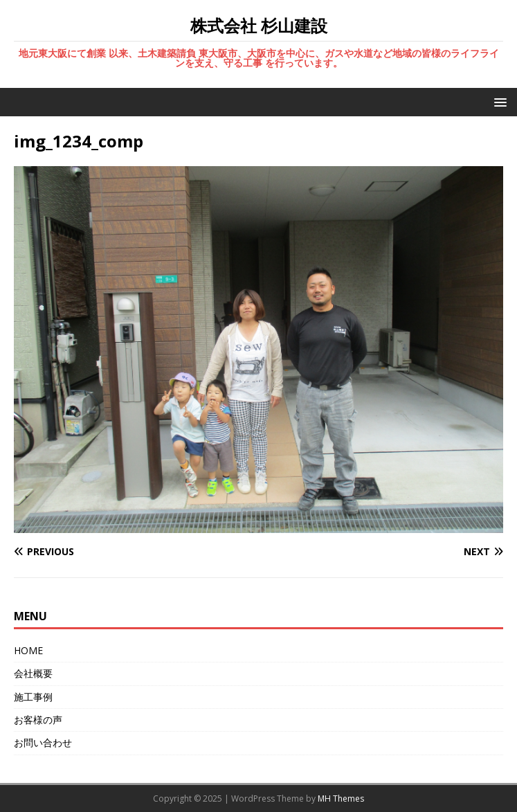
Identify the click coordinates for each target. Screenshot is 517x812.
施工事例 (33, 697)
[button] (498, 101)
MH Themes (341, 799)
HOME (28, 650)
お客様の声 (38, 720)
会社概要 (33, 673)
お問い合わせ (43, 742)
